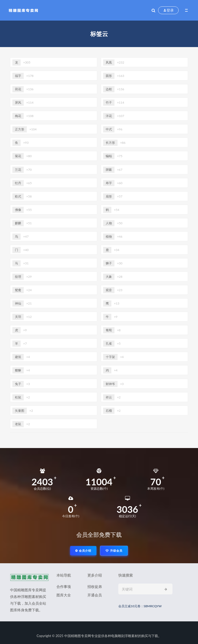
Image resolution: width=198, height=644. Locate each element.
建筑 (18, 357)
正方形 (20, 129)
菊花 (18, 156)
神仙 (18, 303)
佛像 (18, 210)
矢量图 (20, 411)
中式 (109, 129)
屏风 (18, 102)
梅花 (18, 116)
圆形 (109, 76)
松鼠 (18, 397)
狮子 (109, 263)
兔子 (18, 384)
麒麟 (18, 223)
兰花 (18, 170)
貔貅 (18, 370)
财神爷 (110, 384)
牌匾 (109, 170)
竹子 (109, 102)
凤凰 (109, 62)
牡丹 (18, 183)
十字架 (110, 357)
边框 (109, 89)
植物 (109, 236)
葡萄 (109, 330)
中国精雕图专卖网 (78, 636)
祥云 (109, 397)
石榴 (109, 411)
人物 (109, 223)
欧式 (18, 196)
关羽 (18, 317)
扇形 (109, 196)
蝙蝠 (109, 156)
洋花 (109, 116)
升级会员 (114, 551)
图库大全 (64, 595)
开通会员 (95, 595)
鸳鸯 (18, 290)
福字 (18, 76)
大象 (109, 277)
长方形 (110, 143)
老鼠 (18, 424)
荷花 (18, 89)
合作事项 (64, 587)
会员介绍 (83, 551)
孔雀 (109, 343)
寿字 (109, 183)
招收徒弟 (95, 587)
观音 (109, 290)
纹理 (18, 277)
